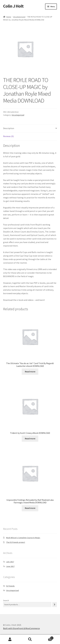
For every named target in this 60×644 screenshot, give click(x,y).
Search (6, 600)
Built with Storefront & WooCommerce (21, 628)
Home (9, 17)
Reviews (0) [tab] (8, 136)
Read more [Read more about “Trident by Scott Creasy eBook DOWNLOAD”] (30, 438)
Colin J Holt (13, 6)
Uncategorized (19, 17)
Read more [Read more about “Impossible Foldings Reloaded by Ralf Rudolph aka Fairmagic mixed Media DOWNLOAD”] (30, 508)
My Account (10, 639)
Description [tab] (9, 128)
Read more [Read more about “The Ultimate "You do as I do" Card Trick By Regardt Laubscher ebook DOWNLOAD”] (30, 372)
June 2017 (10, 566)
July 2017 (10, 562)
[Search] (55, 605)
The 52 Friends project (16, 542)
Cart (47, 637)
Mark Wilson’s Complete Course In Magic (23, 538)
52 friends (10, 586)
